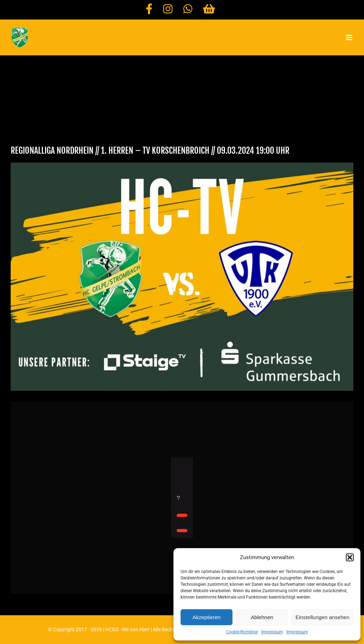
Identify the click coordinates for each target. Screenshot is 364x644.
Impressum (272, 632)
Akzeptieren (206, 617)
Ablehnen (262, 617)
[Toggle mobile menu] (350, 37)
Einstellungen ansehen (322, 617)
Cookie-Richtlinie (242, 632)
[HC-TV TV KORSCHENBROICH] (182, 277)
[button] (350, 557)
